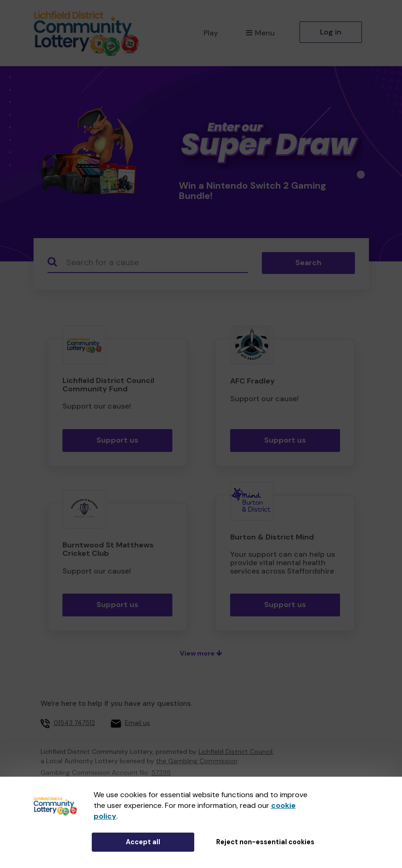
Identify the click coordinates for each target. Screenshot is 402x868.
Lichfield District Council (235, 752)
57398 (161, 772)
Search (308, 263)
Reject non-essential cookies (265, 842)
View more (201, 653)
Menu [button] (260, 33)
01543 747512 (74, 723)
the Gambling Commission (197, 761)
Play (211, 33)
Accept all (143, 842)
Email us (137, 723)
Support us (117, 440)
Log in (331, 32)
